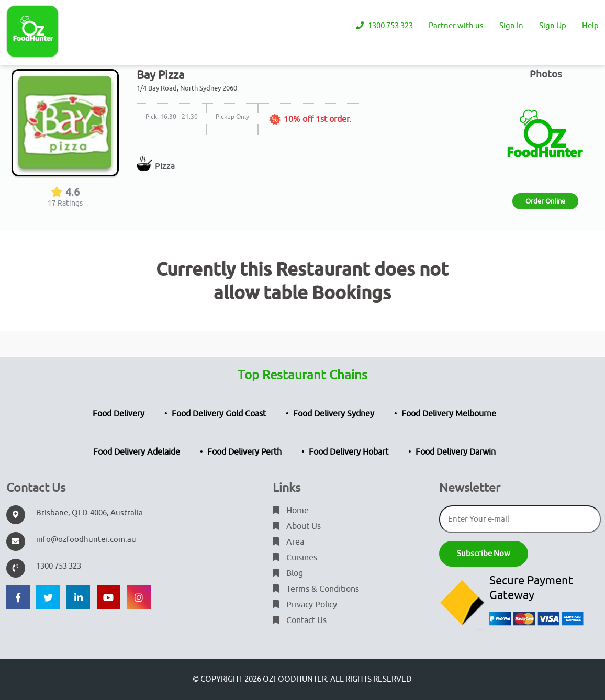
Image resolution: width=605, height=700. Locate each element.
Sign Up (553, 26)
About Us (297, 526)
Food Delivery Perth (244, 452)
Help (590, 26)
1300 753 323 (384, 26)
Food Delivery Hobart (349, 452)
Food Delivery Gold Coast (219, 414)
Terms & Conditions (316, 589)
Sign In (511, 26)
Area (288, 542)
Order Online (545, 201)
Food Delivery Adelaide (137, 452)
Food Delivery (119, 414)
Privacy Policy (305, 605)
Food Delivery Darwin (456, 452)
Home (291, 511)
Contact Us (300, 620)
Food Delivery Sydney (334, 414)
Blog (288, 573)
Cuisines (295, 558)
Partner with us (456, 26)
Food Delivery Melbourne (449, 414)
